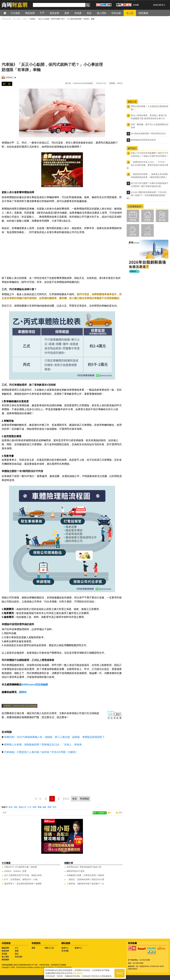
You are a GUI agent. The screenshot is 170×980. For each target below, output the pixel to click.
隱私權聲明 (78, 973)
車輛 (39, 807)
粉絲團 (136, 5)
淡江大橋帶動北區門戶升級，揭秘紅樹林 (23, 875)
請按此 (23, 692)
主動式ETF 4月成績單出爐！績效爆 (21, 867)
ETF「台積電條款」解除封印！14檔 (21, 879)
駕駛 (44, 807)
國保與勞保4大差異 (76, 871)
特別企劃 (18, 957)
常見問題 (65, 951)
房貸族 (147, 220)
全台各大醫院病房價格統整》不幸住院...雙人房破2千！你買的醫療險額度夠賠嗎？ (147, 195)
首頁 (7, 13)
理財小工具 (49, 948)
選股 (33, 948)
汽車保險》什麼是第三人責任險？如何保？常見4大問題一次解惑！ (41, 752)
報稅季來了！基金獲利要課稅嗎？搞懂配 (23, 884)
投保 (11, 807)
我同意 (120, 973)
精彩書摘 (5, 960)
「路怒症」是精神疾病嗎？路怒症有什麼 (85, 879)
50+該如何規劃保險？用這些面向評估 (148, 133)
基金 (17, 954)
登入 (163, 5)
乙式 (29, 807)
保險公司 (22, 807)
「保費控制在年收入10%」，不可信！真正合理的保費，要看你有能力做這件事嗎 (147, 165)
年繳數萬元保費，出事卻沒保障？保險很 (85, 875)
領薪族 (133, 220)
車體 (49, 807)
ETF (17, 948)
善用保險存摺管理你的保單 (143, 140)
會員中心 (65, 948)
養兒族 (162, 220)
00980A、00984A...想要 (15, 871)
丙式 (54, 807)
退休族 (133, 235)
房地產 (4, 954)
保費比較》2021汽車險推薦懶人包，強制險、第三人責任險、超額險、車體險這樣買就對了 (54, 737)
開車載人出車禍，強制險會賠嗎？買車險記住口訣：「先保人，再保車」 (44, 745)
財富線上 (10, 77)
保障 (34, 807)
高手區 (147, 235)
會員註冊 (157, 5)
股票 (17, 951)
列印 (120, 813)
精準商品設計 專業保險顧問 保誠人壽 (84, 867)
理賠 (16, 807)
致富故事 (5, 951)
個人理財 (5, 957)
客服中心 (78, 948)
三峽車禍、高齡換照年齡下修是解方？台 (85, 884)
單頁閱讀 (84, 799)
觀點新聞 (5, 948)
